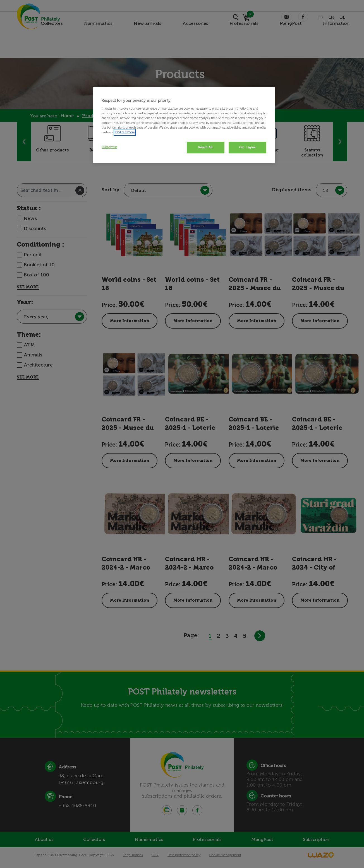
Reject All (205, 147)
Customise (109, 147)
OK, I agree (247, 147)
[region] (184, 125)
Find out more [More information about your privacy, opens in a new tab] (125, 132)
